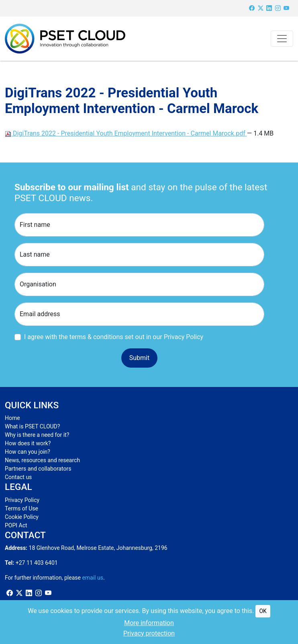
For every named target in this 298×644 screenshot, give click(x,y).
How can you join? (28, 452)
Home (12, 418)
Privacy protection (149, 633)
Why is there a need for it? (37, 435)
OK (263, 611)
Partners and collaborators (38, 469)
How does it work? (28, 443)
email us (93, 578)
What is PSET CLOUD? (32, 426)
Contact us (18, 477)
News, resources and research (42, 460)
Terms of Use (21, 508)
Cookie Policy (22, 517)
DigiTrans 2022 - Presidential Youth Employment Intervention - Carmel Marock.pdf (126, 133)
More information (149, 623)
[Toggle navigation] (282, 39)
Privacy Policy (22, 500)
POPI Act (16, 525)
